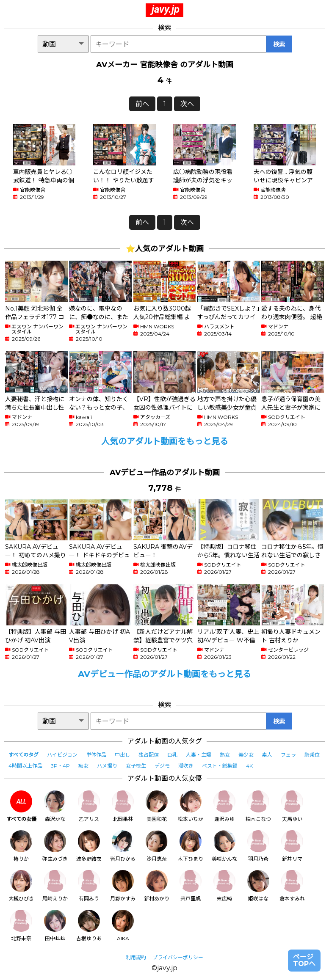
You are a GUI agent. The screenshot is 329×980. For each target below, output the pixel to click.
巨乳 (172, 755)
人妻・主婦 (199, 755)
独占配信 (149, 755)
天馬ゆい (292, 806)
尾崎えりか (55, 886)
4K (249, 766)
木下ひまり (191, 846)
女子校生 (136, 766)
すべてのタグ (23, 755)
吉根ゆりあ (89, 926)
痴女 (83, 766)
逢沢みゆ (224, 806)
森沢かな (55, 806)
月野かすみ (123, 886)
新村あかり (157, 886)
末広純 (224, 886)
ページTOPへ (304, 960)
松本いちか (191, 806)
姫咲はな (258, 886)
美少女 (246, 755)
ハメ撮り (107, 766)
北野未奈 (21, 926)
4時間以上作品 (25, 766)
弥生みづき (55, 846)
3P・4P (60, 766)
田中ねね (55, 926)
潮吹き (186, 766)
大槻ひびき (21, 886)
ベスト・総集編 (220, 766)
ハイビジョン (62, 755)
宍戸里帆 (191, 886)
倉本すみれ (292, 886)
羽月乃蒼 (258, 846)
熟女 (225, 755)
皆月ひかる (123, 846)
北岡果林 (123, 806)
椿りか (21, 846)
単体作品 (96, 755)
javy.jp (166, 9)
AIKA (123, 926)
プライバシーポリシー (178, 957)
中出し (122, 755)
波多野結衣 (89, 846)
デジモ (162, 766)
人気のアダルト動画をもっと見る (165, 441)
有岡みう (89, 886)
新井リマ (292, 846)
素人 (267, 755)
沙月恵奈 (157, 846)
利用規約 (136, 957)
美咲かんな (224, 846)
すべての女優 (21, 806)
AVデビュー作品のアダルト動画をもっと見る (164, 674)
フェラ (288, 755)
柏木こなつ (258, 806)
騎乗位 (312, 755)
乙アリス (89, 806)
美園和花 (157, 806)
